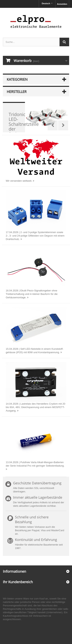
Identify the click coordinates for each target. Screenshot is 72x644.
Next (63, 125)
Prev (53, 125)
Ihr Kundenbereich (18, 582)
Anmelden (62, 4)
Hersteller (17, 92)
